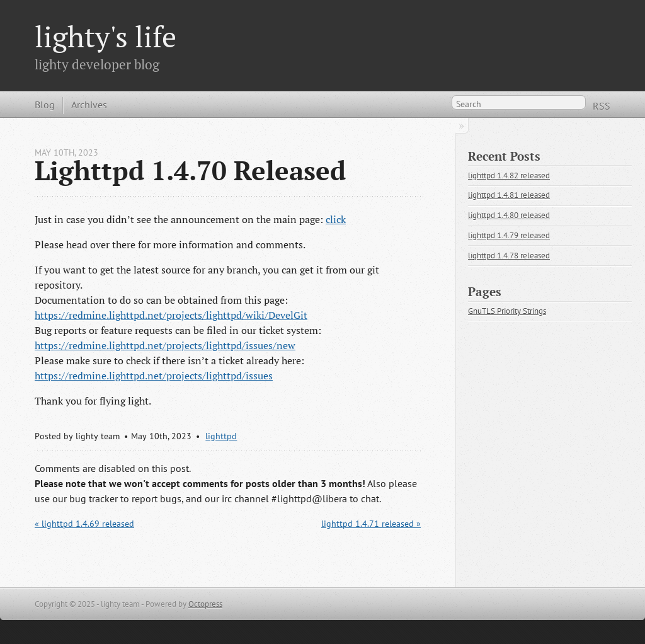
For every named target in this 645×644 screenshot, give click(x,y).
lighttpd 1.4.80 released (509, 215)
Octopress (205, 604)
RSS (602, 106)
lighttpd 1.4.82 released (509, 175)
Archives (89, 105)
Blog (45, 105)
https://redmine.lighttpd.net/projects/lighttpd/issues (154, 376)
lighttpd (221, 436)
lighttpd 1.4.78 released (509, 256)
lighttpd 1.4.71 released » (371, 524)
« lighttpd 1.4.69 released (84, 524)
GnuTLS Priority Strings (507, 311)
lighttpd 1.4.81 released (509, 195)
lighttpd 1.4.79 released (509, 235)
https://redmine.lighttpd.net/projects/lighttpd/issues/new (165, 345)
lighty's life (106, 36)
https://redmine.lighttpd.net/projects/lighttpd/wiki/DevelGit (171, 315)
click (336, 219)
